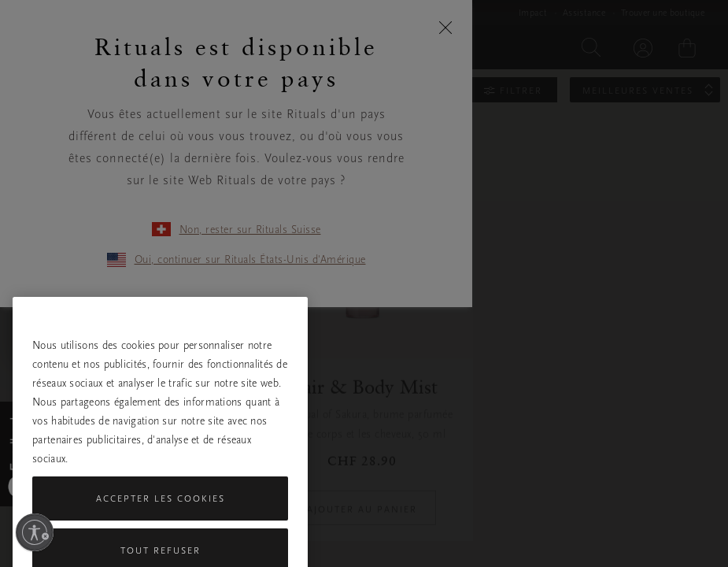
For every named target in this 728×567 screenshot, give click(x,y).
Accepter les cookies (161, 532)
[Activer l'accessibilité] (35, 532)
